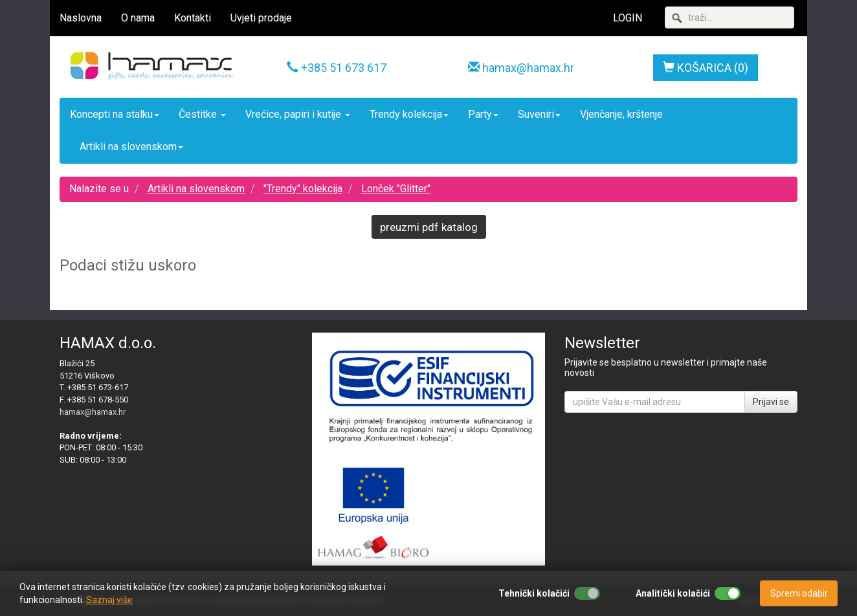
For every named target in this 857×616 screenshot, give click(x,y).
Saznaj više (109, 600)
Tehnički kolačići (534, 593)
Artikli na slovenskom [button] (131, 147)
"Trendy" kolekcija (303, 189)
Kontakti (193, 18)
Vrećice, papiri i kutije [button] (298, 114)
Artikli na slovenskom (196, 189)
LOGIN (628, 18)
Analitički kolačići (673, 593)
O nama (138, 18)
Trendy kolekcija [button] (409, 114)
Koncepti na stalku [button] (115, 114)
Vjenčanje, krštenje (621, 114)
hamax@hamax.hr (528, 68)
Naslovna (81, 18)
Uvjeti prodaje (261, 18)
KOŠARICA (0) (706, 68)
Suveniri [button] (539, 114)
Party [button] (483, 114)
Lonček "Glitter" (396, 189)
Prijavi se (771, 402)
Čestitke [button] (202, 114)
